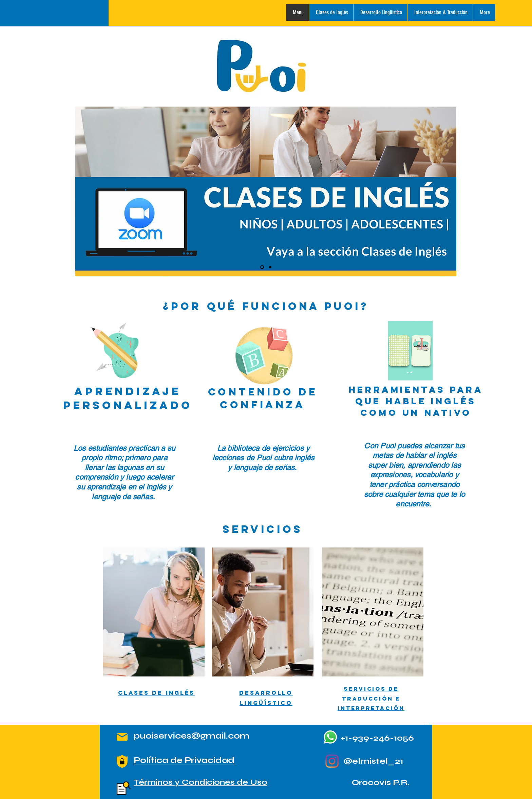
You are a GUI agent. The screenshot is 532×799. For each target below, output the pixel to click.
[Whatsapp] (330, 737)
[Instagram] (332, 761)
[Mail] (122, 737)
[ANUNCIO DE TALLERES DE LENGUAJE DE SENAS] (270, 267)
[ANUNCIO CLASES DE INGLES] (262, 267)
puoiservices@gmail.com (192, 736)
